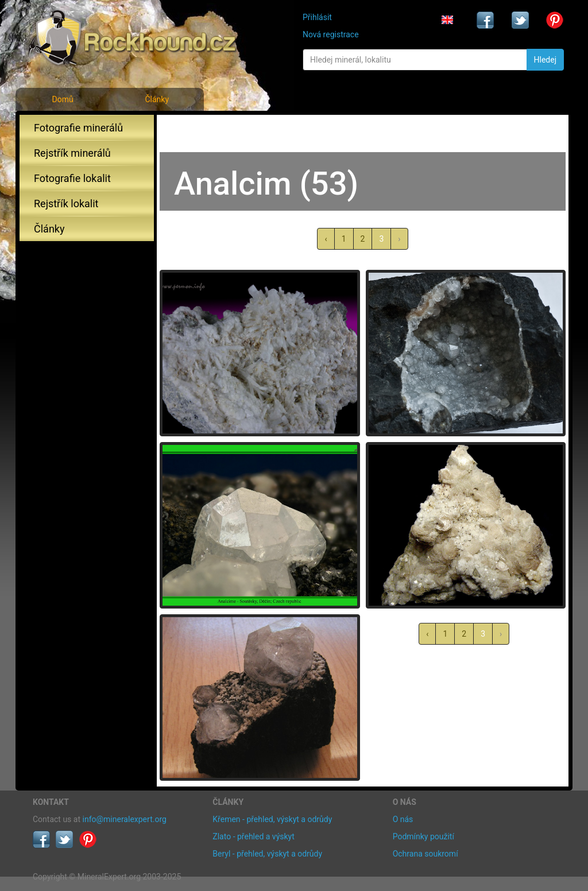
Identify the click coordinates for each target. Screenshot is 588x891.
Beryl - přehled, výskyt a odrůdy (267, 854)
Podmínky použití (423, 836)
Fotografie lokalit (72, 178)
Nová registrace (331, 34)
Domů (62, 99)
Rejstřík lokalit (66, 204)
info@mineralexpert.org (125, 819)
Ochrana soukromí (425, 854)
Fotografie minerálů (78, 128)
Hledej (545, 60)
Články (157, 99)
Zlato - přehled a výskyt (253, 836)
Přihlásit (317, 17)
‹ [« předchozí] (326, 239)
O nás (403, 819)
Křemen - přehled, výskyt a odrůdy (272, 819)
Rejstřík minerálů (72, 153)
